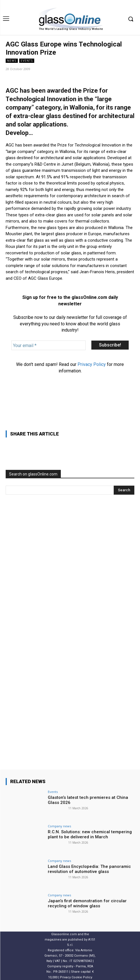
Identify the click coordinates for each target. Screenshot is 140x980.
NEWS (12, 61)
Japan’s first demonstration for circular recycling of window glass (87, 903)
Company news (59, 826)
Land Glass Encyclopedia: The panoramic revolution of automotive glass (89, 869)
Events (27, 61)
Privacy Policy (92, 364)
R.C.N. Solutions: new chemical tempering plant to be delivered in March (90, 834)
